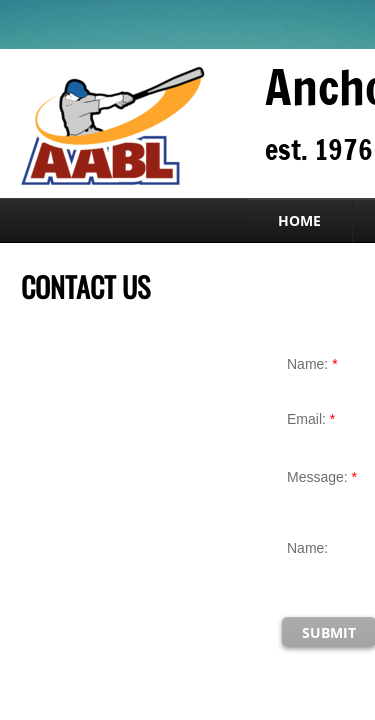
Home (299, 220)
